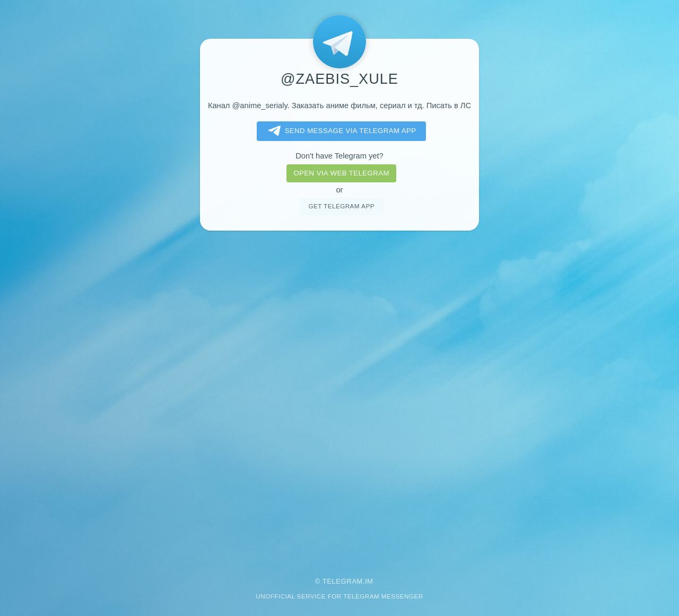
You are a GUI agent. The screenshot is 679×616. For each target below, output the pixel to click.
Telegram (343, 581)
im (369, 581)
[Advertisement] (339, 397)
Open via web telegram (341, 173)
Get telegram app (341, 206)
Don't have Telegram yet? (339, 156)
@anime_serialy (259, 105)
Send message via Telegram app (340, 131)
